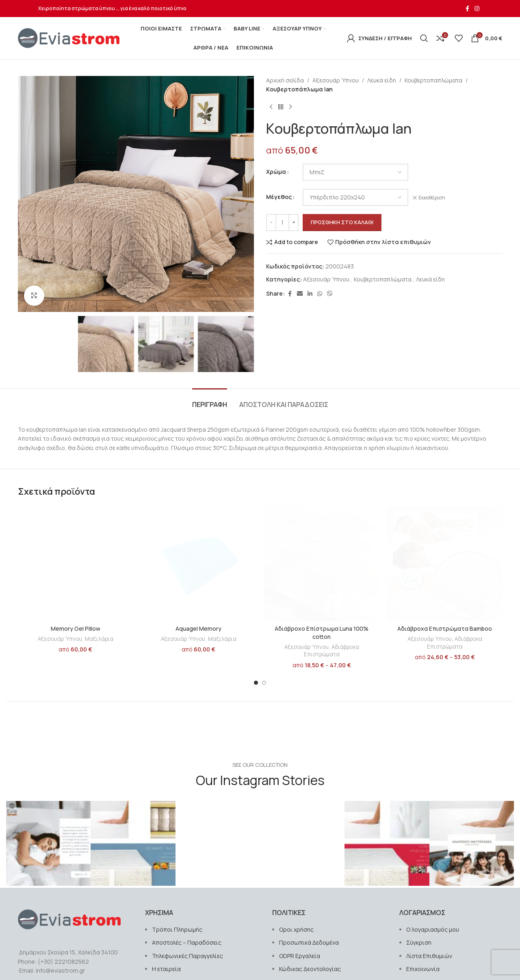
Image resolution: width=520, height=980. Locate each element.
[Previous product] (271, 107)
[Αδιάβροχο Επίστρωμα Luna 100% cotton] (322, 564)
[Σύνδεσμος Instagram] (477, 9)
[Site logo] (69, 38)
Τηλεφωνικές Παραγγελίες (187, 956)
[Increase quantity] (294, 223)
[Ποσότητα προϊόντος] (282, 223)
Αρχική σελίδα (285, 80)
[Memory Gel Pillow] (75, 564)
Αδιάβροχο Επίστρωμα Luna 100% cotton (322, 633)
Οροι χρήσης (296, 929)
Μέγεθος (279, 197)
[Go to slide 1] (256, 683)
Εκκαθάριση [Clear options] (432, 198)
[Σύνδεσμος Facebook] (467, 9)
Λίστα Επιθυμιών (429, 956)
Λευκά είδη (382, 80)
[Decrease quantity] (271, 223)
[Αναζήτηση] (424, 38)
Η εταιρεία (166, 969)
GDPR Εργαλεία (300, 956)
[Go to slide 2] (264, 683)
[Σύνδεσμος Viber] (330, 294)
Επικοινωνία (423, 969)
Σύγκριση (419, 942)
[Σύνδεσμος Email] (300, 294)
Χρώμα (276, 172)
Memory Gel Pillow (76, 628)
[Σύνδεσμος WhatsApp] (320, 294)
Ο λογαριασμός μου (433, 929)
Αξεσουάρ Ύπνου (336, 80)
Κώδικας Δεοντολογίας (310, 969)
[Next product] (290, 107)
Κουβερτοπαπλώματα (433, 80)
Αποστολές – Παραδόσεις (187, 942)
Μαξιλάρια (99, 639)
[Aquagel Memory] (198, 564)
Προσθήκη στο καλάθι (342, 222)
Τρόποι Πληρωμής (177, 929)
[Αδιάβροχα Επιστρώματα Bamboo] (445, 564)
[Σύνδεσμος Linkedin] (310, 294)
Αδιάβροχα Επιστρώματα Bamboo (445, 628)
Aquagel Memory (198, 628)
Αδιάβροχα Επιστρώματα (331, 651)
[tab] (210, 401)
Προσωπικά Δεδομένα (309, 942)
